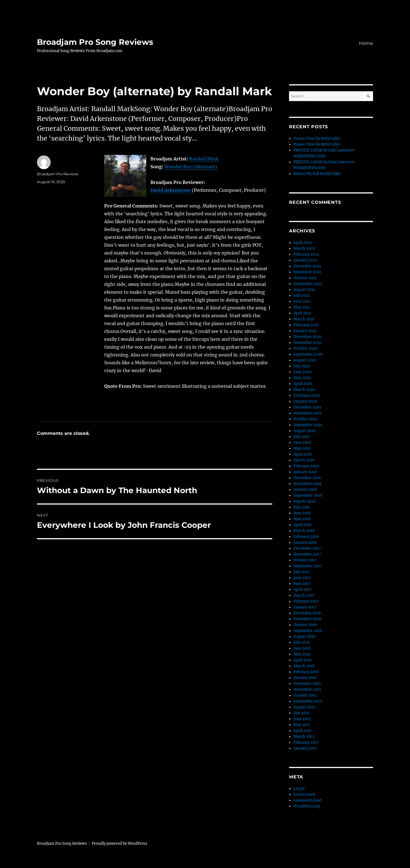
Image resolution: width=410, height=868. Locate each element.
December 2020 (307, 337)
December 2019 (307, 407)
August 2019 (305, 431)
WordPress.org (307, 806)
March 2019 (304, 460)
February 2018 (306, 537)
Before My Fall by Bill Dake (317, 174)
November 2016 (307, 619)
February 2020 (306, 396)
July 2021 (301, 296)
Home (366, 43)
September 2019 (308, 425)
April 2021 (302, 313)
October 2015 (305, 695)
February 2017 (306, 601)
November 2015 (307, 690)
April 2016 (303, 660)
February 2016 (306, 672)
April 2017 (302, 590)
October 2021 (305, 278)
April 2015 (302, 731)
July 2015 (301, 713)
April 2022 (303, 243)
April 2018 (302, 525)
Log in (299, 789)
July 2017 (301, 572)
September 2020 (308, 354)
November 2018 (307, 484)
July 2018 (301, 507)
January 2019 (305, 472)
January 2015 (305, 748)
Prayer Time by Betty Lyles (317, 138)
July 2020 (302, 366)
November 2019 (307, 413)
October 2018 (305, 490)
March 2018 (304, 531)
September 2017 (308, 566)
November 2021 (307, 272)
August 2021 (304, 290)
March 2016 (304, 666)
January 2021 (305, 331)
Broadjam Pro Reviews (58, 174)
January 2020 (305, 401)
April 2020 (303, 384)
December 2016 (307, 613)
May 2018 (302, 519)
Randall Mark (204, 159)
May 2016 (302, 654)
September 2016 (308, 631)
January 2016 (305, 678)
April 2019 (303, 454)
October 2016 (305, 625)
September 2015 (308, 701)
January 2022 (305, 260)
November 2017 (307, 554)
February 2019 (306, 466)
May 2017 (302, 584)
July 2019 (302, 437)
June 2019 (302, 443)
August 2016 (305, 637)
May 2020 (302, 378)
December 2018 (307, 478)
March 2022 (304, 249)
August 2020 (305, 360)
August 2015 (304, 707)
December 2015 (307, 684)
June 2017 (302, 578)
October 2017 (305, 560)
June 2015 (302, 719)
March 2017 (304, 595)
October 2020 (305, 348)
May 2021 (302, 307)
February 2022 (306, 254)
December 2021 (307, 266)
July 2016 (302, 642)
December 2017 (307, 548)
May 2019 (302, 448)
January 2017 (305, 607)
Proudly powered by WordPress (120, 844)
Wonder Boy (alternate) (191, 167)
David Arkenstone (171, 190)
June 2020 (302, 372)
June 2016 (302, 648)
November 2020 (308, 343)
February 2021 (306, 325)
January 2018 (305, 542)
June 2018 (302, 513)
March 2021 (304, 319)
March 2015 (304, 737)
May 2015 (302, 725)
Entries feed (304, 795)
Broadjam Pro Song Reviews (95, 42)
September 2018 (308, 495)
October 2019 (305, 419)
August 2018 (304, 501)
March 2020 (304, 390)
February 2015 (306, 742)
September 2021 (308, 284)
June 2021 (302, 301)
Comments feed (307, 800)
